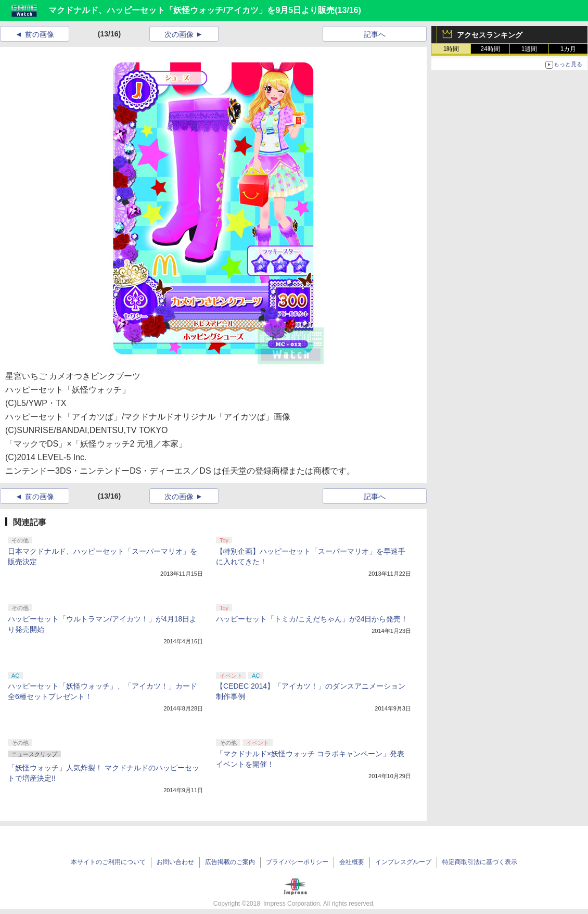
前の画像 (40, 34)
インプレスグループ (403, 862)
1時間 (451, 49)
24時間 (490, 49)
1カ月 (568, 49)
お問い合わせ (175, 862)
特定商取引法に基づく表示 (480, 862)
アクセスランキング (490, 35)
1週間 (529, 49)
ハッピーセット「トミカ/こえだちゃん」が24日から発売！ (312, 619)
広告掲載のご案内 (230, 862)
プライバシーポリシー (297, 862)
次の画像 (179, 34)
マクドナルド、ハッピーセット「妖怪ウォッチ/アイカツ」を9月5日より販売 (191, 10)
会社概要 (352, 862)
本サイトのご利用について (108, 862)
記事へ (375, 34)
